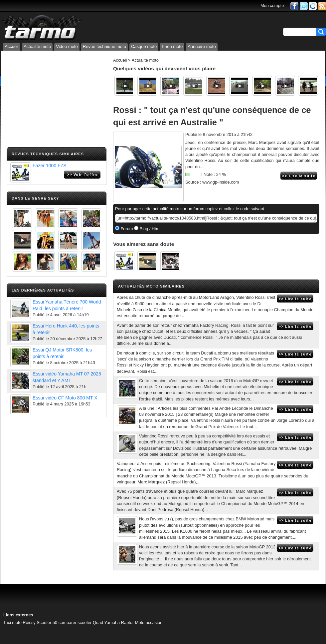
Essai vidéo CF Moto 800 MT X (65, 398)
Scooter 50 (47, 623)
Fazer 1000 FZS (50, 166)
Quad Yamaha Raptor (113, 623)
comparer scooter (75, 623)
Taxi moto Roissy (19, 623)
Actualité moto (37, 46)
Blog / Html (149, 229)
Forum (126, 229)
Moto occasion (149, 623)
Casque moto (144, 46)
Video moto (67, 46)
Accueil (12, 46)
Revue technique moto (104, 46)
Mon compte (272, 5)
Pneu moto (172, 46)
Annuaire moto (202, 46)
